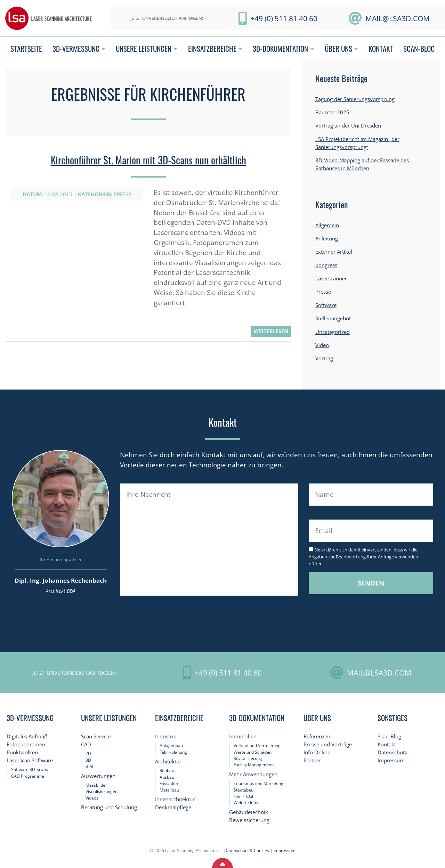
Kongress (326, 265)
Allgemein (327, 225)
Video (322, 345)
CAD (86, 744)
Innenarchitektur (175, 799)
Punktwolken (22, 752)
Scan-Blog (389, 736)
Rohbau (167, 771)
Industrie (166, 736)
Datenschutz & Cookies (247, 850)
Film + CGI (243, 796)
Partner (312, 760)
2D (88, 754)
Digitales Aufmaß (27, 736)
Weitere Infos (246, 803)
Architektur (168, 761)
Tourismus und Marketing (258, 783)
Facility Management (254, 765)
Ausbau (167, 777)
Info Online (317, 752)
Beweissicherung (249, 820)
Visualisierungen (102, 791)
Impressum (391, 760)
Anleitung (327, 239)
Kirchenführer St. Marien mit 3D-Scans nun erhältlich (148, 160)
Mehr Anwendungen (253, 774)
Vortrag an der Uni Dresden (348, 126)
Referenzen (317, 736)
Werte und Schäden (253, 752)
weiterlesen (271, 331)
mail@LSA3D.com (398, 18)
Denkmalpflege (173, 807)
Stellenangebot (333, 318)
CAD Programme (28, 776)
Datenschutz (392, 752)
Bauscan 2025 (332, 112)
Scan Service (96, 736)
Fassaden (169, 783)
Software (326, 305)
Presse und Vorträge (328, 744)
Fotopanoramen (26, 744)
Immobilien (243, 736)
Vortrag (324, 358)
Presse (122, 194)
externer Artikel (334, 252)
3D (88, 760)
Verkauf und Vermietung (257, 746)
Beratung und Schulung (109, 807)
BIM (89, 766)
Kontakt (387, 744)
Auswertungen (98, 776)
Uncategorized (333, 332)
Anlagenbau (171, 746)
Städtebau (244, 790)
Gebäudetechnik (249, 812)
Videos (92, 798)
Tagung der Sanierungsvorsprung (355, 99)
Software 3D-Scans (30, 769)
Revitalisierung (248, 758)
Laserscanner (331, 279)
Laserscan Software (30, 760)
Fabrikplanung (173, 752)
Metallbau (169, 790)
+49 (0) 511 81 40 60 (284, 18)
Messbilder (96, 785)
